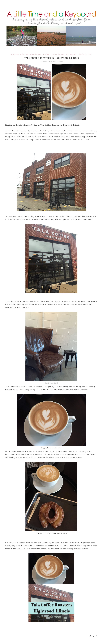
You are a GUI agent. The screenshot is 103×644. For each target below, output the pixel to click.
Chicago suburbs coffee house (26, 54)
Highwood (72, 54)
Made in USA (85, 54)
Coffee (47, 54)
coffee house (58, 54)
